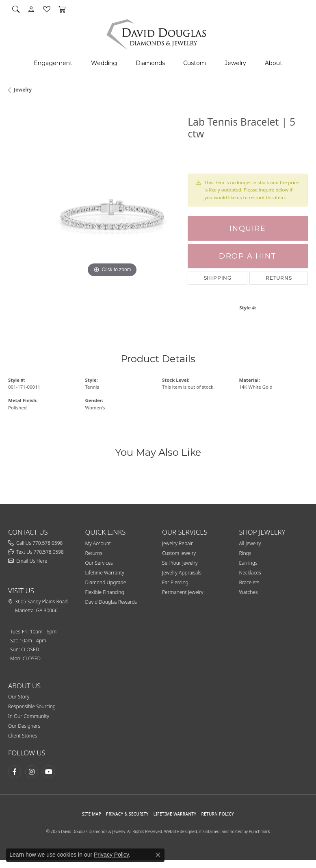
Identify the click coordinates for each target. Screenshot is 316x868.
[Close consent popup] (158, 855)
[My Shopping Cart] (62, 9)
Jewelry (235, 63)
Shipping (218, 278)
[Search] (16, 9)
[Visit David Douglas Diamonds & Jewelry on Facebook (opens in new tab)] (15, 772)
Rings (245, 553)
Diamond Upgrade (106, 582)
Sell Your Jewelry (180, 563)
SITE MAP (92, 814)
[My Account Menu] (31, 9)
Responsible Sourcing (32, 706)
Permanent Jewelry (183, 592)
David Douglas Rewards (111, 602)
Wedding (104, 63)
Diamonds (150, 63)
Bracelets (249, 582)
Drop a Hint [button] (248, 256)
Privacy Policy (111, 855)
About (274, 63)
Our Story (19, 697)
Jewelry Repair (177, 543)
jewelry (23, 90)
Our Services (99, 563)
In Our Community (29, 716)
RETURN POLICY (218, 814)
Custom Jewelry (179, 553)
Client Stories (23, 736)
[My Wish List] (47, 9)
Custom (195, 63)
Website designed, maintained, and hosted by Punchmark (217, 831)
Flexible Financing (105, 592)
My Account (98, 543)
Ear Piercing (175, 582)
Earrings (248, 563)
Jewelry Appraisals (182, 573)
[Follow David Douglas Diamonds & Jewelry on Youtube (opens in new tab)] (49, 772)
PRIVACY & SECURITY (127, 814)
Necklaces (250, 573)
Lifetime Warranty (105, 573)
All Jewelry (250, 543)
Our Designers (24, 726)
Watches (249, 592)
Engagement (53, 63)
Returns (279, 278)
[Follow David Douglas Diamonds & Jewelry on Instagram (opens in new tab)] (32, 772)
